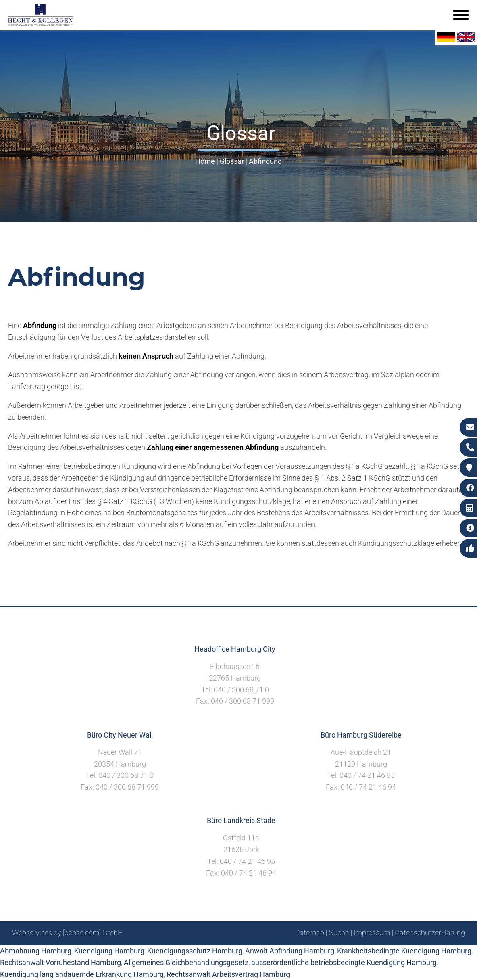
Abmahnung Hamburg (36, 951)
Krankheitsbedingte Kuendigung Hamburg (404, 951)
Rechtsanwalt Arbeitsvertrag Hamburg (228, 974)
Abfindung (265, 161)
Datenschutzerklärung (430, 933)
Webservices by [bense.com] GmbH (68, 933)
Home (205, 161)
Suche (339, 933)
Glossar (232, 161)
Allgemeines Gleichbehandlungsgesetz (186, 962)
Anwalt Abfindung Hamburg (290, 951)
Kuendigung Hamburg (109, 951)
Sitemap (311, 933)
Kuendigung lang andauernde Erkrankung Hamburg (82, 974)
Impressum (372, 933)
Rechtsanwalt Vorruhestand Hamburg (60, 962)
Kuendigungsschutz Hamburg (195, 951)
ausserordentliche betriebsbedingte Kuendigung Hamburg (344, 962)
